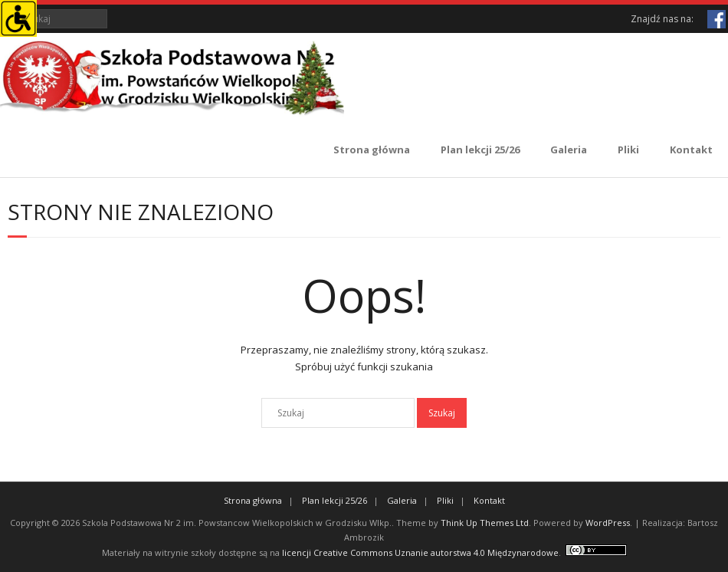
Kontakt (691, 150)
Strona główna (372, 150)
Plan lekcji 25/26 (480, 150)
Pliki (628, 150)
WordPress (608, 523)
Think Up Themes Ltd (485, 523)
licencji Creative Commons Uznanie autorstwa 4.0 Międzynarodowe (420, 552)
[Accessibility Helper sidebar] (18, 18)
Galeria (569, 150)
